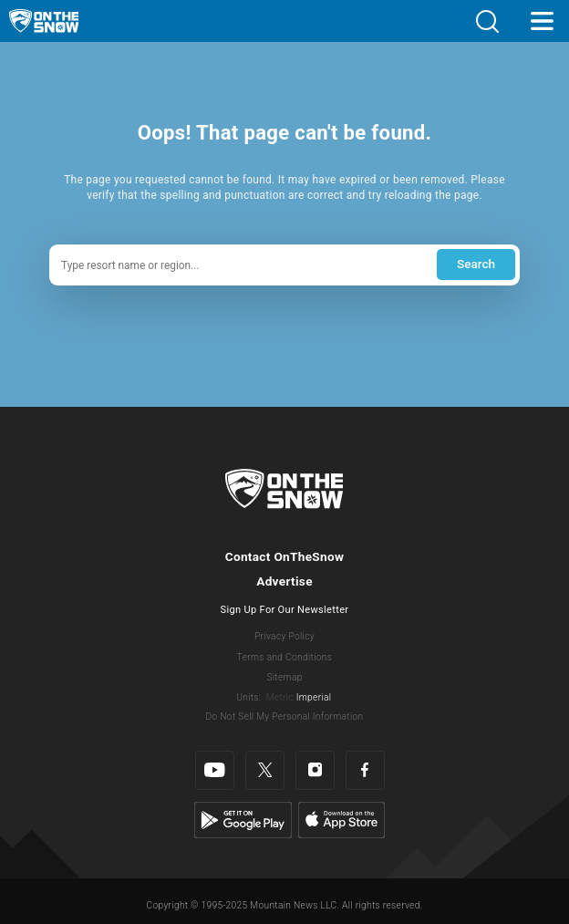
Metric (280, 697)
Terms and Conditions (284, 657)
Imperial (314, 697)
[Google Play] (243, 820)
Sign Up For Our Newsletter (285, 610)
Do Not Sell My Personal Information (284, 716)
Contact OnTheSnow (285, 556)
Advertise (284, 581)
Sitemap (284, 677)
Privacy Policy (284, 636)
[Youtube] (215, 770)
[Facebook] (365, 770)
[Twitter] (265, 770)
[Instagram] (315, 770)
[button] (487, 21)
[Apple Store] (341, 820)
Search (476, 264)
